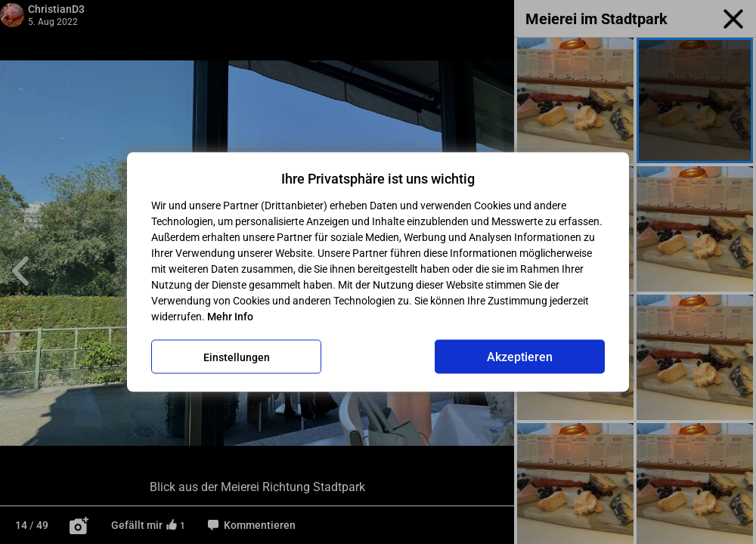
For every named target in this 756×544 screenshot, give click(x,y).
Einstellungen (237, 357)
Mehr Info (230, 317)
